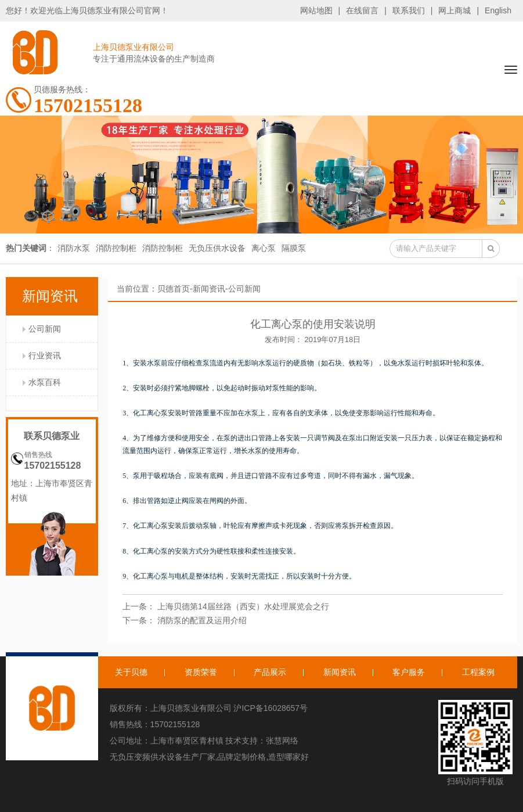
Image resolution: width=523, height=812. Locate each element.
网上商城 (455, 10)
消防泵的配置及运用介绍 (202, 620)
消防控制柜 (116, 248)
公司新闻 (45, 329)
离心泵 (264, 248)
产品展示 (270, 672)
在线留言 (362, 10)
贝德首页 (174, 289)
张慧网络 (282, 741)
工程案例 (478, 672)
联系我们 (409, 10)
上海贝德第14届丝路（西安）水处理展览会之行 (243, 606)
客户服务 (409, 672)
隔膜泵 (294, 248)
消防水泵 (74, 248)
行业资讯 (45, 355)
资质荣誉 (201, 672)
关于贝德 (131, 672)
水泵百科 (45, 382)
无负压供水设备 (217, 248)
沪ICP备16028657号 (270, 708)
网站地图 (316, 10)
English (498, 10)
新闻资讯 (209, 289)
